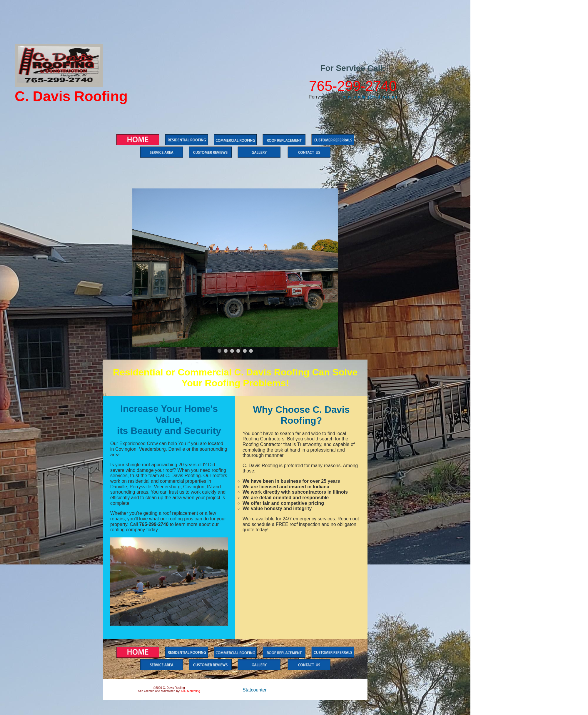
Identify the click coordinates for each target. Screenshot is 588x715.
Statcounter (255, 690)
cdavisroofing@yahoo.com (369, 97)
